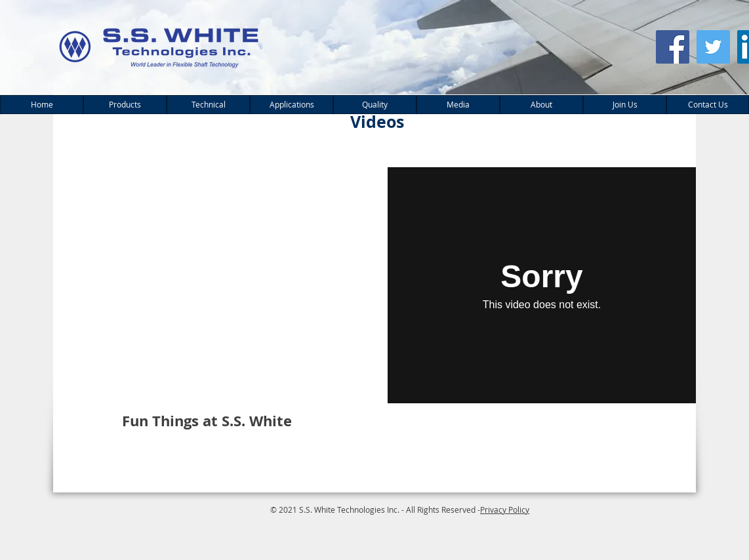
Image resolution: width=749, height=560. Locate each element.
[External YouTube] (208, 285)
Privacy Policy (505, 510)
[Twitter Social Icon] (713, 47)
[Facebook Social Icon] (673, 47)
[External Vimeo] (542, 285)
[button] (125, 105)
